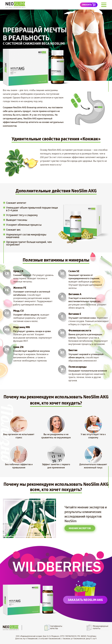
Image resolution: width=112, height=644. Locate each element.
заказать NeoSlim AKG (85, 600)
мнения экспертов (80, 528)
